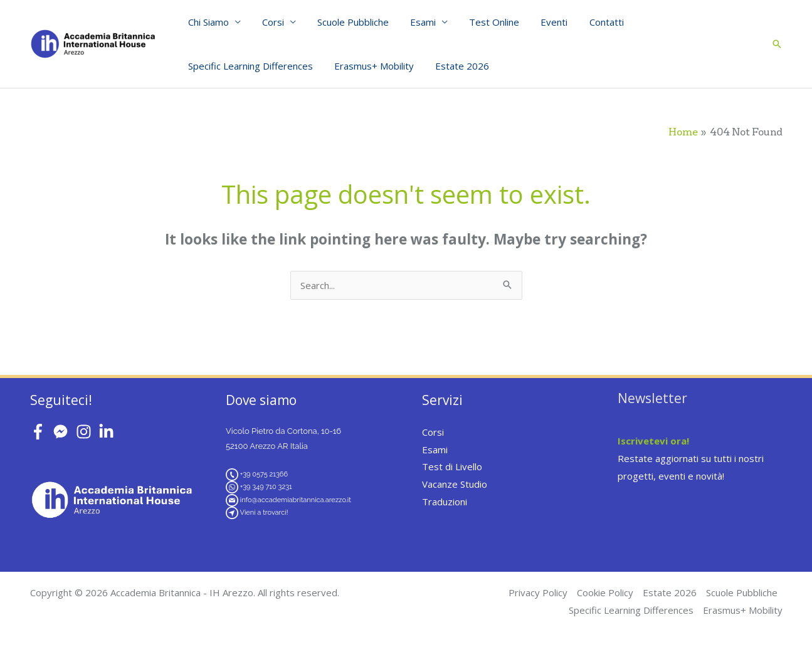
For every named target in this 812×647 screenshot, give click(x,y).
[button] (777, 44)
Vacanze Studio (455, 484)
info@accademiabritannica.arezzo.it (296, 500)
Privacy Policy (538, 592)
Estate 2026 (456, 66)
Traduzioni (445, 502)
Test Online (483, 22)
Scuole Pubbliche (347, 22)
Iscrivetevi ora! (653, 441)
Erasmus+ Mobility (370, 66)
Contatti (590, 22)
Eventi (540, 22)
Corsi (269, 22)
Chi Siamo (207, 22)
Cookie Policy (605, 592)
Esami (414, 22)
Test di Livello (452, 466)
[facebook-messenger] (63, 432)
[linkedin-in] (109, 432)
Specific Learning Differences (249, 66)
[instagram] (86, 432)
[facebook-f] (40, 432)
